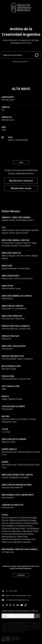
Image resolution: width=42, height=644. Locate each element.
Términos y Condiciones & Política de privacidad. (21, 631)
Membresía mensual (21, 181)
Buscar (37, 55)
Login (21, 162)
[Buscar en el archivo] (18, 55)
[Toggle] (38, 3)
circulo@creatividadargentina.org (15, 600)
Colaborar (21, 575)
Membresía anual (21, 188)
